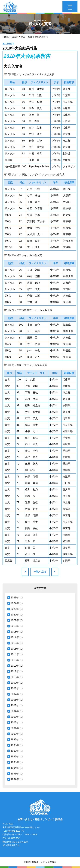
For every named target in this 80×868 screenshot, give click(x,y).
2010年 (15, 677)
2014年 (15, 654)
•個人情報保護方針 (11, 845)
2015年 (15, 649)
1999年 (15, 740)
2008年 (15, 688)
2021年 (15, 620)
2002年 (15, 722)
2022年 (15, 615)
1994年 (15, 768)
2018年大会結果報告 (38, 37)
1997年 (15, 751)
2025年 (15, 598)
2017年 (15, 637)
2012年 (15, 666)
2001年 (15, 728)
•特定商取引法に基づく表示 (15, 842)
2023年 (15, 609)
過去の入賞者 (18, 37)
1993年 (15, 774)
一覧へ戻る (40, 572)
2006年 (15, 700)
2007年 (15, 694)
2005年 (15, 705)
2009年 (15, 683)
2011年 (15, 671)
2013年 (15, 660)
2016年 (15, 643)
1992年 (15, 779)
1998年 (15, 745)
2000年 (15, 734)
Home (6, 37)
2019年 (15, 626)
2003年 (15, 717)
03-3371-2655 (14, 831)
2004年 (15, 711)
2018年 (15, 632)
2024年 (15, 603)
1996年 (15, 757)
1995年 (15, 762)
